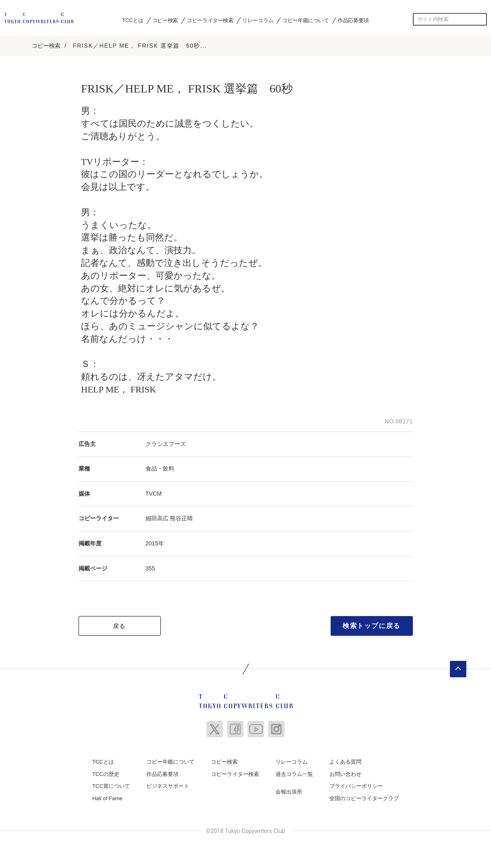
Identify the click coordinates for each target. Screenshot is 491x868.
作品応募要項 (353, 20)
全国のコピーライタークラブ (364, 798)
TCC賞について (111, 786)
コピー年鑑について (305, 20)
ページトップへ (458, 669)
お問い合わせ (345, 774)
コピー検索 (165, 20)
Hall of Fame (107, 798)
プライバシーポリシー (356, 786)
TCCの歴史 (106, 774)
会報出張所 (289, 792)
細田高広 (157, 518)
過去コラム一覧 (294, 774)
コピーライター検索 (210, 20)
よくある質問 (345, 762)
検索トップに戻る (372, 626)
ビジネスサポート (168, 786)
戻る (119, 626)
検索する (481, 19)
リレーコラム (258, 20)
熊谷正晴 (181, 518)
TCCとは (133, 20)
